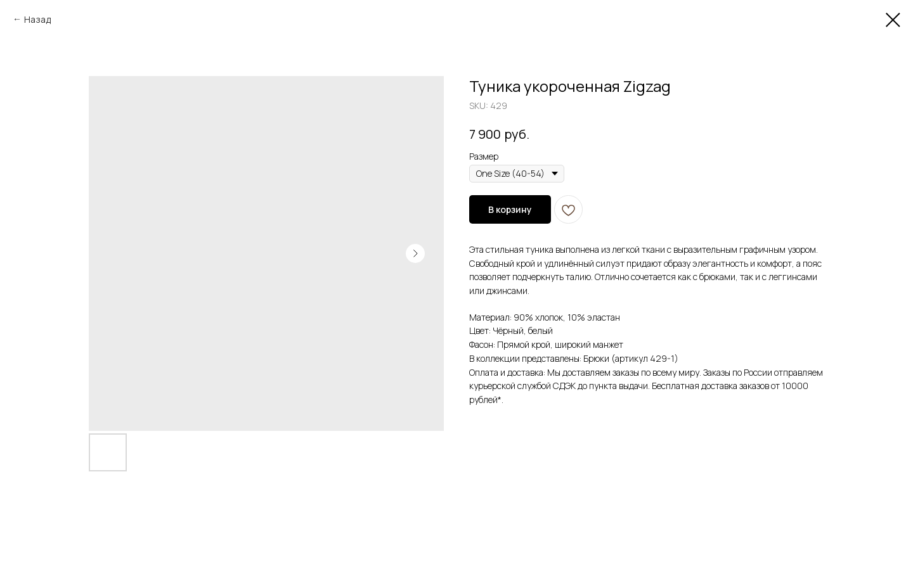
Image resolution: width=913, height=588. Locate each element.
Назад (37, 19)
